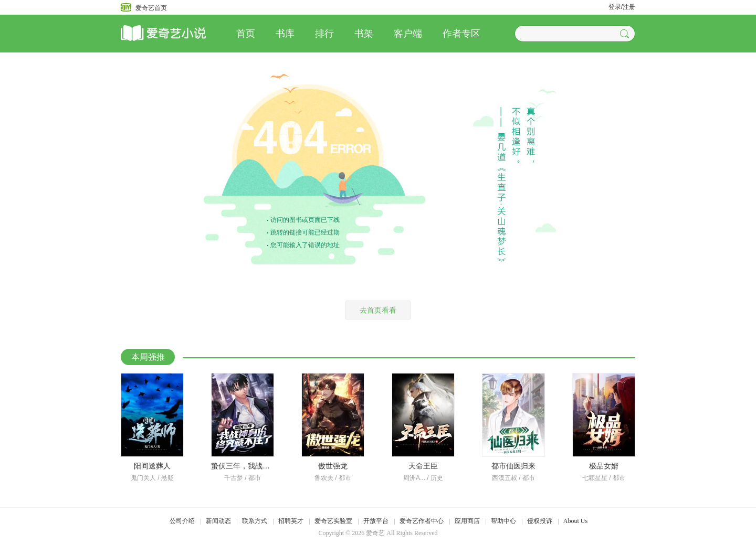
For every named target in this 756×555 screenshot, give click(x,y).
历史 (437, 478)
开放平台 (376, 521)
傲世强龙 (333, 466)
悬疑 (167, 478)
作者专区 (461, 34)
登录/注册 (622, 7)
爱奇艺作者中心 (422, 521)
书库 (285, 34)
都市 (255, 478)
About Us (575, 521)
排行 (324, 34)
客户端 (408, 34)
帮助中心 (503, 521)
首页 (246, 34)
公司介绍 (182, 521)
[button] (626, 34)
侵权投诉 (540, 521)
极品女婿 (604, 466)
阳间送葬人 (152, 466)
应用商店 (467, 521)
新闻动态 (218, 521)
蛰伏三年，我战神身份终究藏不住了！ (274, 466)
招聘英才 (291, 521)
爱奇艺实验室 (333, 521)
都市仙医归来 (513, 466)
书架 (364, 34)
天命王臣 (423, 466)
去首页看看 (378, 310)
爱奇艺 (375, 533)
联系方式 (255, 521)
